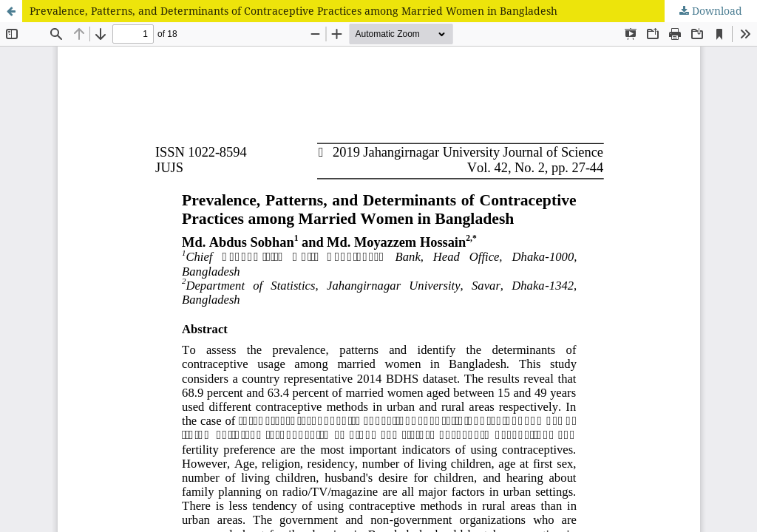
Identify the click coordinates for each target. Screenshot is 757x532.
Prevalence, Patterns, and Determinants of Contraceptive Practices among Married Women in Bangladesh (293, 11)
